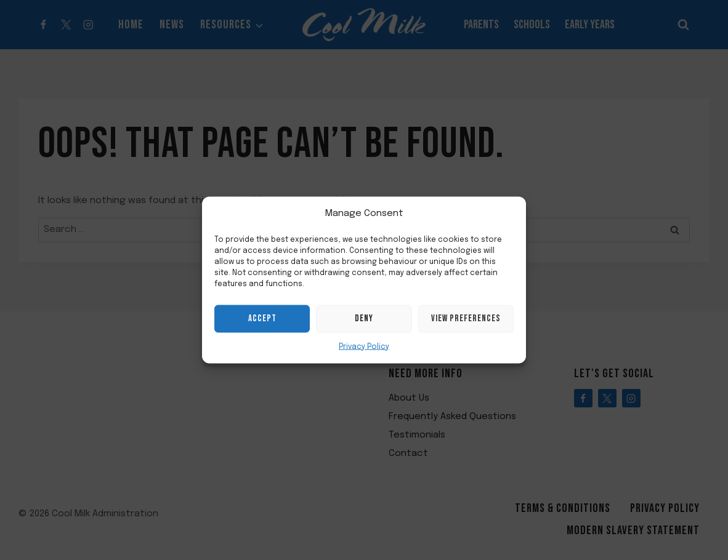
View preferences (466, 318)
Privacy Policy (364, 346)
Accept (262, 318)
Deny (364, 318)
